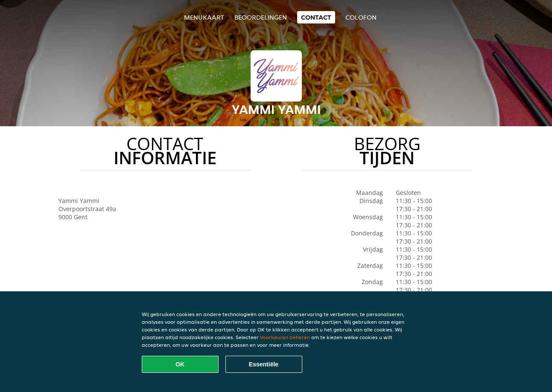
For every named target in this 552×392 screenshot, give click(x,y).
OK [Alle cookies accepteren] (180, 364)
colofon (361, 17)
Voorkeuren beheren (285, 337)
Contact (316, 17)
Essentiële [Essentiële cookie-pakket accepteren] (264, 364)
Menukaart (204, 17)
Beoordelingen (261, 17)
